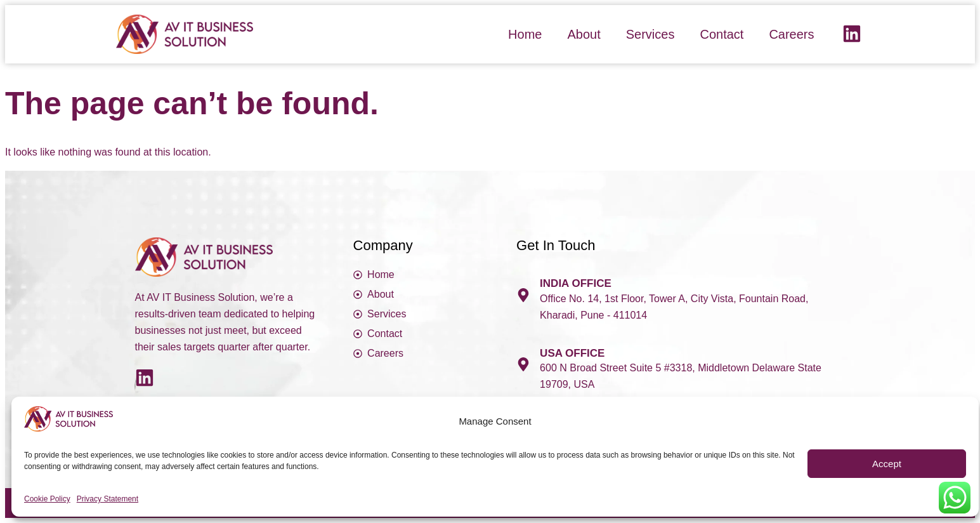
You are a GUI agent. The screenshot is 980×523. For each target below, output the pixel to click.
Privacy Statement (108, 499)
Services (650, 34)
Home (525, 34)
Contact (722, 34)
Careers (791, 34)
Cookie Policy (47, 499)
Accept (887, 464)
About (584, 34)
